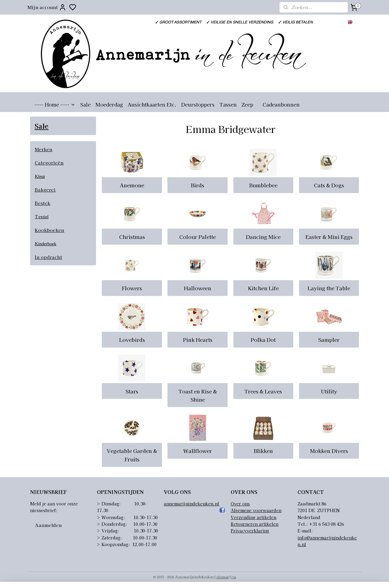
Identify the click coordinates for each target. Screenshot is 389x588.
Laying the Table (329, 288)
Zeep (247, 104)
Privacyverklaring (250, 531)
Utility (329, 391)
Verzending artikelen (253, 517)
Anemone (132, 185)
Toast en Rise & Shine (197, 395)
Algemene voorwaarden (256, 510)
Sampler (329, 340)
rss (234, 577)
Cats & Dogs (329, 185)
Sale (85, 104)
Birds (198, 185)
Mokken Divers (329, 451)
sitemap (223, 577)
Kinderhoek (45, 244)
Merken (43, 149)
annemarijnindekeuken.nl (191, 504)
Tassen (228, 104)
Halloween (198, 288)
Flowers (132, 288)
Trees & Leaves (263, 391)
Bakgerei (45, 190)
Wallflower (198, 451)
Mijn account (47, 7)
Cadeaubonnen (281, 104)
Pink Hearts (197, 340)
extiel (43, 217)
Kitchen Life (263, 288)
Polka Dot (263, 340)
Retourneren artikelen (255, 524)
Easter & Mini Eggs (329, 237)
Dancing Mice (263, 237)
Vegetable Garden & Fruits (132, 455)
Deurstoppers (198, 104)
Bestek (42, 203)
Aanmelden (48, 525)
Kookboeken (49, 230)
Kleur (40, 176)
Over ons (240, 504)
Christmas (132, 237)
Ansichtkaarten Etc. (152, 104)
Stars (132, 391)
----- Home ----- (55, 104)
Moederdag (109, 104)
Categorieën (49, 163)
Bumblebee (263, 185)
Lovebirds (132, 340)
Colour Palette (198, 237)
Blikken (263, 451)
